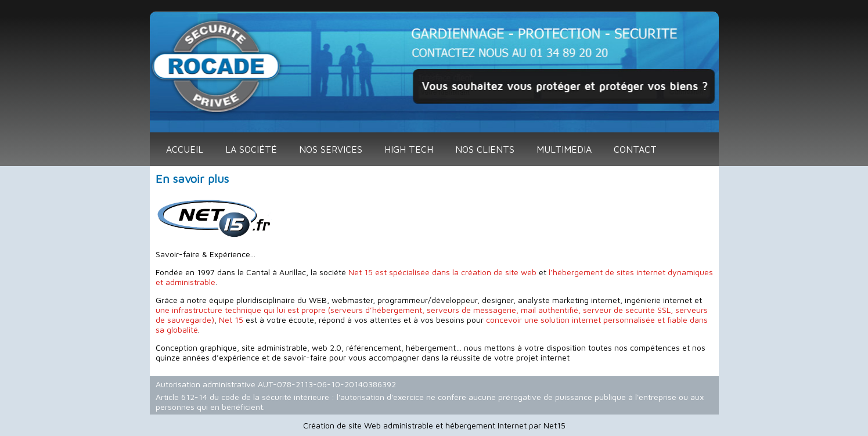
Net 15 (231, 320)
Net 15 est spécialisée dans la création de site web (442, 272)
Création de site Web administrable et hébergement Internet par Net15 (434, 425)
